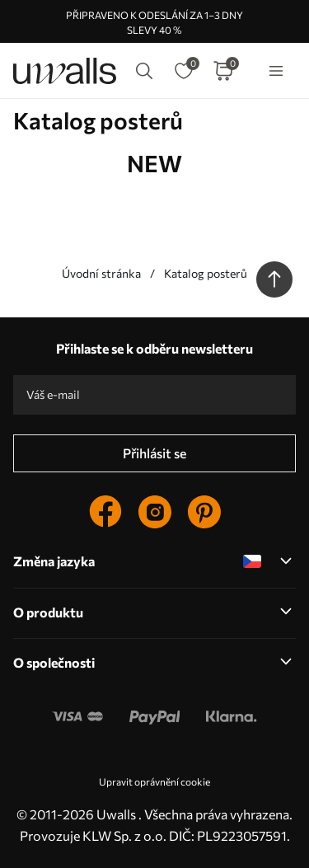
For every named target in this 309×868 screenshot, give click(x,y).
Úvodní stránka (101, 273)
